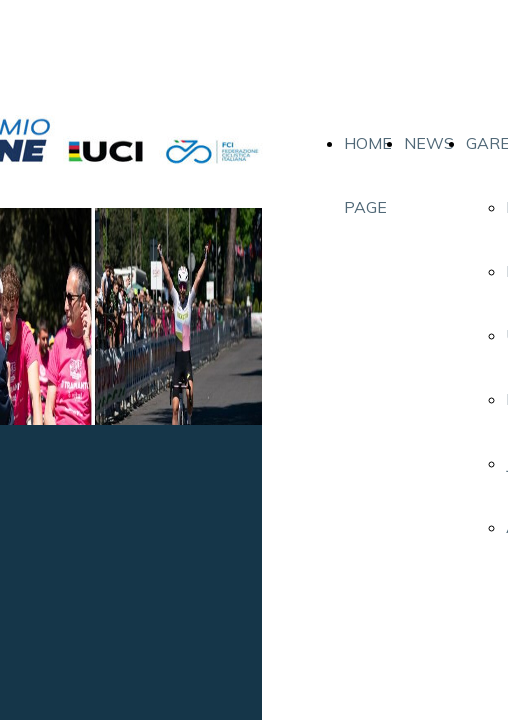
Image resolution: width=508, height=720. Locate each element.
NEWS (429, 143)
